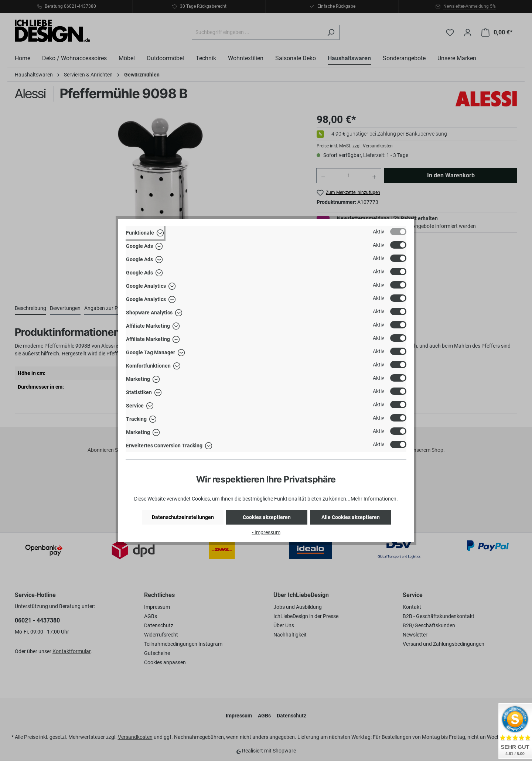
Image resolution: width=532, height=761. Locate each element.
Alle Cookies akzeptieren (351, 517)
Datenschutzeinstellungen (183, 517)
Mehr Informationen (374, 499)
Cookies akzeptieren (267, 517)
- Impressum (266, 532)
